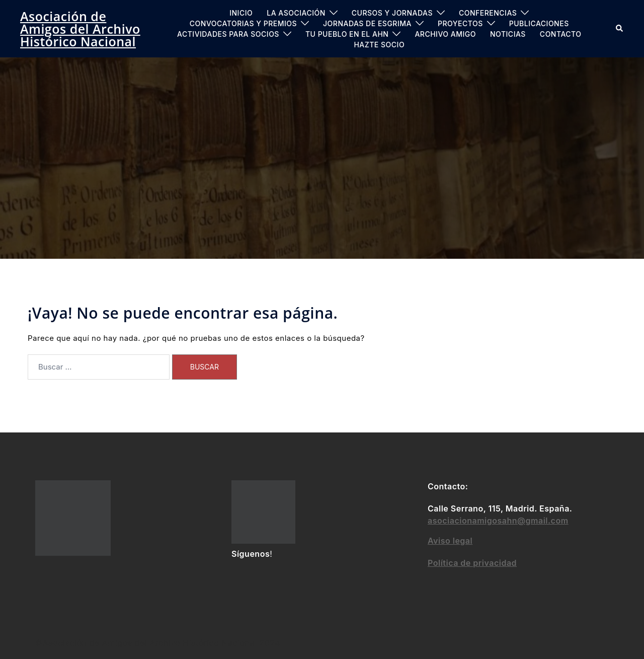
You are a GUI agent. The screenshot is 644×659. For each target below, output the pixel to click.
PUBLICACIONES (539, 23)
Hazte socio (379, 45)
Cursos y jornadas (392, 13)
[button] (620, 29)
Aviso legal (450, 541)
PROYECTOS (460, 23)
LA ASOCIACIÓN (296, 13)
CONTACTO (561, 34)
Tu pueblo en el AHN (347, 34)
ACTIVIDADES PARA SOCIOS (228, 34)
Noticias (508, 34)
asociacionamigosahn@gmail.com (498, 521)
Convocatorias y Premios (243, 23)
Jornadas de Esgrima (367, 23)
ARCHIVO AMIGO (445, 34)
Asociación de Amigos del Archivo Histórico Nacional (80, 29)
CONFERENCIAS (488, 13)
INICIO (241, 13)
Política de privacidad (472, 563)
